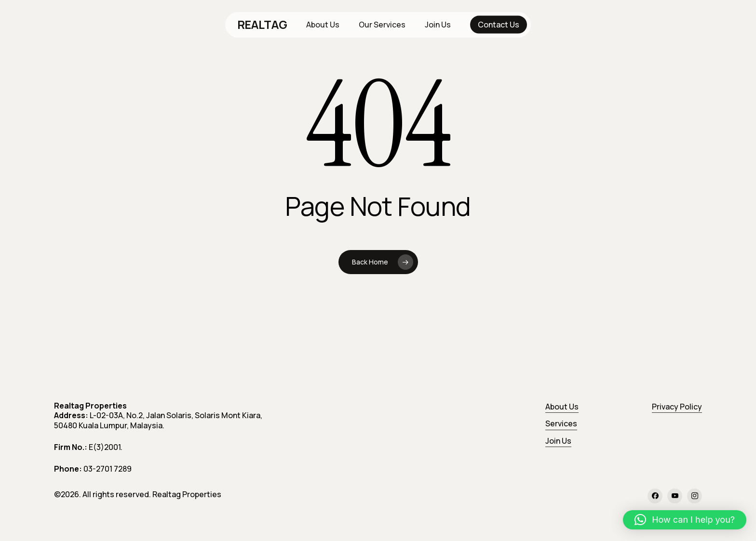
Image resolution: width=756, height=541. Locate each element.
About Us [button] (562, 407)
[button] (685, 520)
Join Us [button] (558, 441)
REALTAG (262, 25)
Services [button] (561, 423)
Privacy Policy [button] (677, 407)
